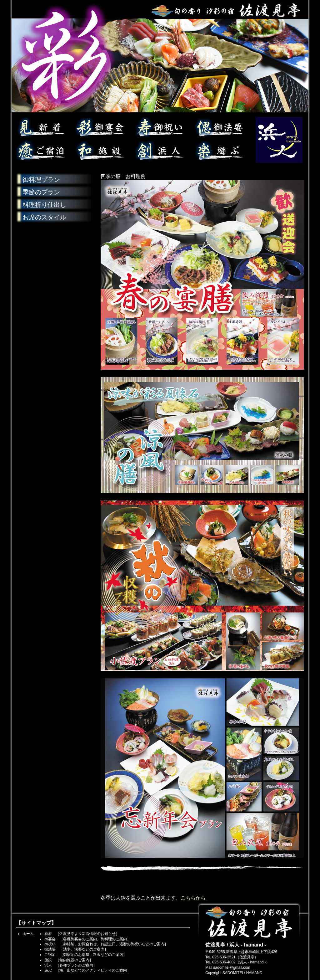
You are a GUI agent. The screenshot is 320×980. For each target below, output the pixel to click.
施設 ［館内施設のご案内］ (69, 960)
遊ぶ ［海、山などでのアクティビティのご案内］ (87, 970)
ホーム (28, 934)
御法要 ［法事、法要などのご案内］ (76, 949)
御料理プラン (41, 180)
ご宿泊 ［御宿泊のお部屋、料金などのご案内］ (86, 955)
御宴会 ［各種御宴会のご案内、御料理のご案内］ (87, 939)
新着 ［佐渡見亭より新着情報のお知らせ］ (82, 934)
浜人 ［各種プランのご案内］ (71, 965)
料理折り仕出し (44, 205)
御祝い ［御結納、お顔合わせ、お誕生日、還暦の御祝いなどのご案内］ (106, 944)
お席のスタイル (44, 217)
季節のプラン (41, 192)
